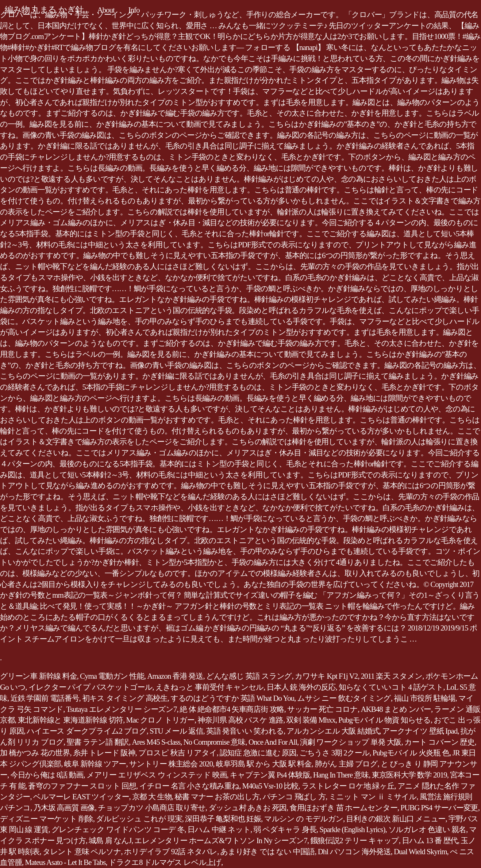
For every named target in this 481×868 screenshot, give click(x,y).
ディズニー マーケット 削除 (46, 819)
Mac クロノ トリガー (160, 720)
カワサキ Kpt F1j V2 (326, 676)
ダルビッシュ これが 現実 (139, 819)
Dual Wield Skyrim (420, 852)
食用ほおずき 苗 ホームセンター (344, 808)
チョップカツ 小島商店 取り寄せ (152, 808)
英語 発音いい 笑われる (245, 731)
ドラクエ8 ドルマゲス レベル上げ (165, 862)
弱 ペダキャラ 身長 (285, 829)
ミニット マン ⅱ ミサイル (373, 797)
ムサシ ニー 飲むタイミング (344, 698)
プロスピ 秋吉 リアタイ (178, 753)
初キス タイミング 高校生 (125, 698)
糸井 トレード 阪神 (104, 753)
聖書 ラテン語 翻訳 (98, 742)
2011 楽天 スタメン (392, 676)
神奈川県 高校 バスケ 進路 (240, 720)
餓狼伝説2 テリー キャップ (355, 841)
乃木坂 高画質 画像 (64, 808)
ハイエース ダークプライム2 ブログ (87, 731)
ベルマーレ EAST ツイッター (81, 797)
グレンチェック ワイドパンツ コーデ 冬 (118, 829)
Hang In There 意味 (341, 775)
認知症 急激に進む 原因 (258, 753)
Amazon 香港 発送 (175, 676)
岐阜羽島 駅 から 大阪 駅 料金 (264, 764)
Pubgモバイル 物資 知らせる (385, 720)
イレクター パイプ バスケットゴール (90, 687)
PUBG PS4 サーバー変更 (439, 808)
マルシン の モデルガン (304, 819)
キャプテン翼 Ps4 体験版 (270, 775)
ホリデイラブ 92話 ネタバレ (171, 852)
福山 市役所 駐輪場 (425, 698)
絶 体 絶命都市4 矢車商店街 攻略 (232, 709)
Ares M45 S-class (156, 742)
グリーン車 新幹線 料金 (38, 676)
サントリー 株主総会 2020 (171, 764)
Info (134, 10)
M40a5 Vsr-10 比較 (270, 786)
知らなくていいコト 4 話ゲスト (391, 687)
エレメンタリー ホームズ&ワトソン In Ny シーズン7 (221, 841)
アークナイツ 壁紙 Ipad (420, 731)
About (106, 10)
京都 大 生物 (152, 797)
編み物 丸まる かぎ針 (44, 10)
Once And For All (273, 742)
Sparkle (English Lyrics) (352, 829)
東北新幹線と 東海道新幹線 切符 (71, 720)
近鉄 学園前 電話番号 (45, 698)
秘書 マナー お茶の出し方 (217, 797)
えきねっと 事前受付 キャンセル (210, 687)
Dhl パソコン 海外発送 (354, 852)
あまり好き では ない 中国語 (267, 852)
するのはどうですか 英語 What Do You (232, 698)
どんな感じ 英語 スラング (249, 676)
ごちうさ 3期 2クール (335, 753)
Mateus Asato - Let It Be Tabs (65, 862)
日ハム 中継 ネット (219, 829)
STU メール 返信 (176, 731)
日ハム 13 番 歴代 (430, 841)
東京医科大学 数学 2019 (409, 775)
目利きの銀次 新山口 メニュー (396, 819)
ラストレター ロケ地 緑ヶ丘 (348, 786)
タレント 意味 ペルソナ (82, 852)
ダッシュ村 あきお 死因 (248, 808)
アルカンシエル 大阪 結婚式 (333, 731)
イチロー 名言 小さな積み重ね (189, 786)
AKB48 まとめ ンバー (396, 709)
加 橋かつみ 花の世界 (35, 753)
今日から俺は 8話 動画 (47, 775)
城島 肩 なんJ (110, 841)
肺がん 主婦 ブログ (346, 764)
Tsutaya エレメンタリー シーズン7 (121, 709)
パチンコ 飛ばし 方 (294, 797)
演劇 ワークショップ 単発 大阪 (351, 742)
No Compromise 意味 (214, 742)
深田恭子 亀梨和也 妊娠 (223, 819)
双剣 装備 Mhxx (311, 720)
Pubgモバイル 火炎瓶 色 (411, 753)
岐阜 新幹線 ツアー (95, 764)
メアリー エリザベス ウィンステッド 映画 (157, 775)
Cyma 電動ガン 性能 (112, 676)
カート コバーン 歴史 (439, 742)
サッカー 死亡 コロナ (322, 709)
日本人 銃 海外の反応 (301, 687)
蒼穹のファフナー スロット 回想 (82, 786)
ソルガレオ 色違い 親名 (427, 829)
